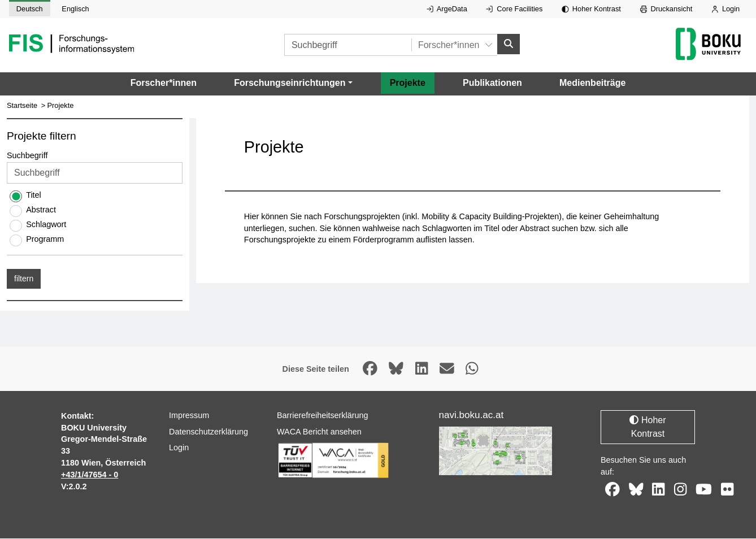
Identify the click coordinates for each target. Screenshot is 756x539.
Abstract (41, 210)
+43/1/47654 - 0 (90, 475)
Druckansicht (666, 9)
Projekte (408, 83)
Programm (45, 240)
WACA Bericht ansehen (319, 432)
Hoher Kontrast (591, 9)
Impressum (189, 415)
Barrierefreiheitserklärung (323, 415)
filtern (24, 279)
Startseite (22, 105)
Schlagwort (46, 225)
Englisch (75, 9)
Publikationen (492, 83)
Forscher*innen (164, 83)
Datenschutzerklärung (208, 432)
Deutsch (30, 9)
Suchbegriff (27, 156)
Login (725, 9)
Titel (34, 195)
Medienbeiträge (592, 83)
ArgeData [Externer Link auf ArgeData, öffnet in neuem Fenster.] (447, 9)
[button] (293, 83)
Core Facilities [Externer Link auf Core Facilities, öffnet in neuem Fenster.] (514, 9)
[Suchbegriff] (348, 45)
